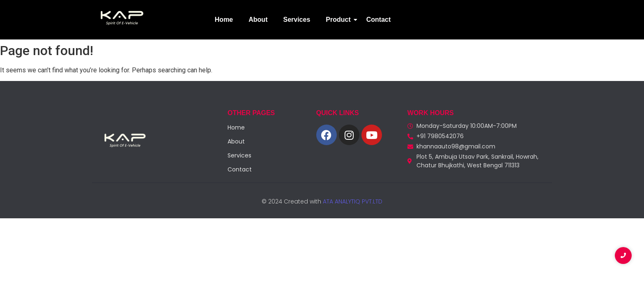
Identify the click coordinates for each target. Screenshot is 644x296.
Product (340, 20)
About (258, 20)
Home (224, 20)
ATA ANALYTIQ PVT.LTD (352, 201)
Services (297, 20)
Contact (379, 20)
